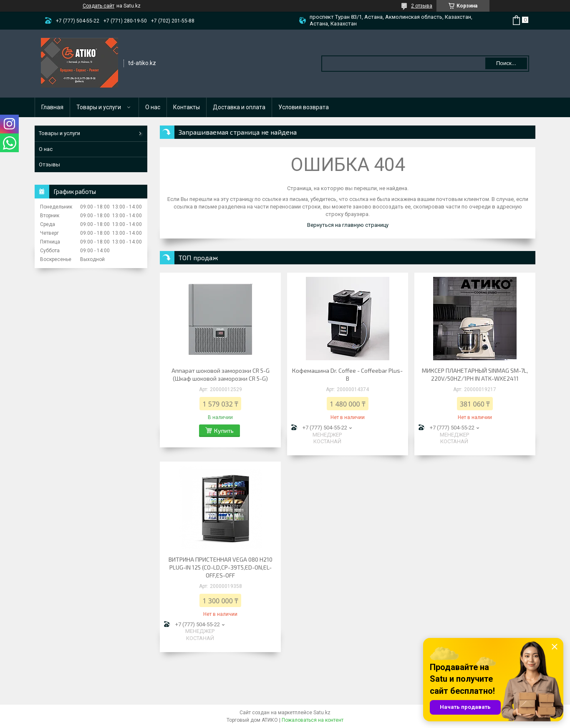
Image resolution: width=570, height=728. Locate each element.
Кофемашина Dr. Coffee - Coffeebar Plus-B (347, 374)
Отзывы (49, 164)
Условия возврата (304, 107)
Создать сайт (98, 6)
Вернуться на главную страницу (348, 225)
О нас (153, 107)
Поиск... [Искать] (506, 63)
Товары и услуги (99, 107)
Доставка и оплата (239, 107)
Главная (52, 107)
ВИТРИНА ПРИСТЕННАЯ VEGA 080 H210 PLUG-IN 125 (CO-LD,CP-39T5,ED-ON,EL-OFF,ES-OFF (221, 567)
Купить (224, 431)
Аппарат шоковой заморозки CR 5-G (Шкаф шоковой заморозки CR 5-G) (221, 374)
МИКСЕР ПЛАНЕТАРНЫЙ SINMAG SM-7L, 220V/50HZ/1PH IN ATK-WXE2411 (475, 374)
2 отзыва (422, 6)
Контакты (187, 107)
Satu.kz (322, 713)
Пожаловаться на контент (313, 720)
